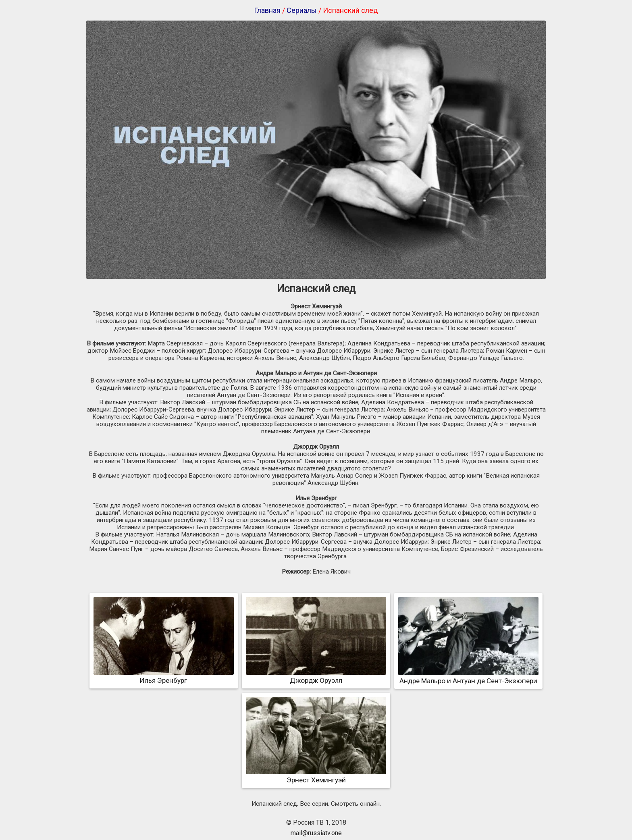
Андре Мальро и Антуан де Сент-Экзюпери (468, 677)
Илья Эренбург (164, 676)
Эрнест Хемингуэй (316, 776)
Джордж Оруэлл (316, 676)
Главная (267, 10)
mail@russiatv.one (316, 833)
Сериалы (302, 10)
